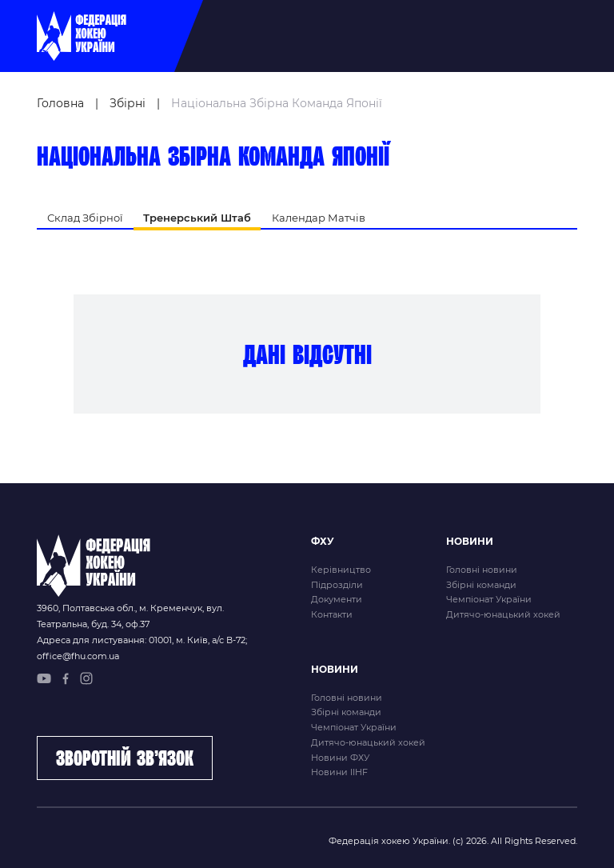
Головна (60, 103)
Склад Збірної (85, 218)
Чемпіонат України (489, 599)
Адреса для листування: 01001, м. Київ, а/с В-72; (142, 640)
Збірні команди (481, 585)
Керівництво (341, 570)
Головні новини (482, 570)
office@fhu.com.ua (78, 656)
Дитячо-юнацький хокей (503, 614)
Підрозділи (337, 585)
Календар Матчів (319, 218)
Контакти (332, 614)
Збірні (128, 103)
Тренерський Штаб (197, 218)
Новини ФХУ (340, 758)
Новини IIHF (339, 772)
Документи (337, 599)
